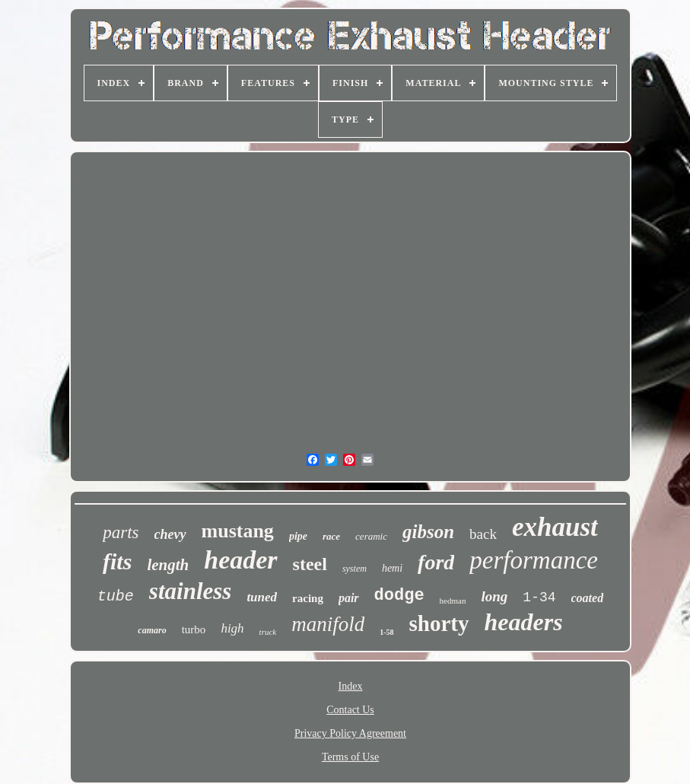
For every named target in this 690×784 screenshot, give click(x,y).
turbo (194, 629)
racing (308, 598)
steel (310, 564)
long (494, 596)
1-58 (386, 632)
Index (351, 686)
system (355, 569)
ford (436, 562)
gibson (428, 532)
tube (116, 596)
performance (534, 560)
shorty (439, 623)
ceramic (371, 536)
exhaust (555, 527)
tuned (262, 597)
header (240, 560)
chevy (170, 534)
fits (117, 561)
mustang (238, 531)
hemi (392, 568)
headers (524, 622)
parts (121, 532)
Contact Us (350, 710)
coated (588, 598)
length (168, 565)
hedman (453, 601)
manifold (328, 624)
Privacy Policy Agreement (350, 733)
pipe (298, 536)
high (232, 628)
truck (268, 632)
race (331, 536)
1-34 (539, 598)
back (483, 534)
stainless (191, 591)
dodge (399, 596)
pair (349, 598)
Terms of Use (350, 757)
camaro (152, 630)
